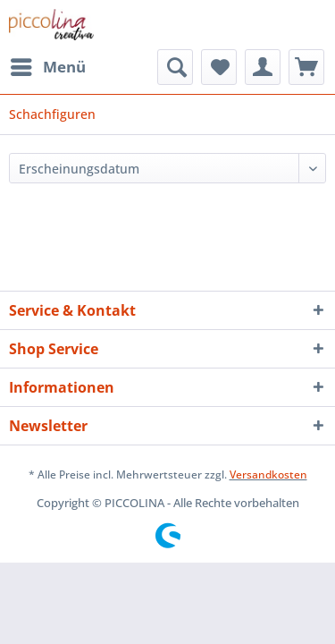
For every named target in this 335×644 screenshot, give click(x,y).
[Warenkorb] (306, 67)
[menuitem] (47, 67)
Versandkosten (268, 475)
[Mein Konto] (263, 67)
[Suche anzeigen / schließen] (175, 67)
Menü (48, 65)
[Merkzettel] (219, 67)
